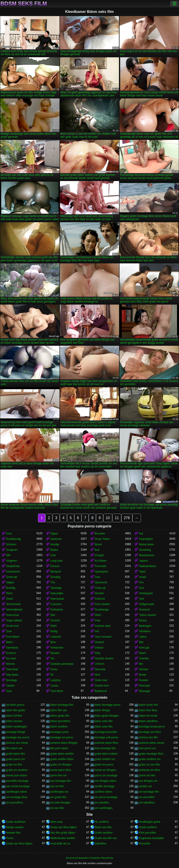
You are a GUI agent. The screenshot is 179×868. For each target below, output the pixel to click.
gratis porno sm (16, 759)
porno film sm (59, 775)
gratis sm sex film (149, 765)
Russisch (144, 610)
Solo (98, 577)
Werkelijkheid (14, 610)
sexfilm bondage (105, 786)
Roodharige (102, 610)
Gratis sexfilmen (16, 822)
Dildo (98, 615)
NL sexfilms (102, 822)
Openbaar (12, 648)
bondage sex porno (18, 737)
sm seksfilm (102, 803)
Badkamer (101, 691)
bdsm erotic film (148, 705)
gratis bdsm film (16, 754)
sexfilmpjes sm (59, 792)
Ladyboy (56, 680)
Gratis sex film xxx (106, 838)
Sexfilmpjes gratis (150, 822)
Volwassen (57, 648)
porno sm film (147, 775)
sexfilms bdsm (103, 792)
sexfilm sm (145, 786)
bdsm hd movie (148, 716)
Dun (141, 588)
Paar (98, 620)
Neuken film (13, 833)
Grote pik (12, 577)
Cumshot (56, 604)
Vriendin (144, 658)
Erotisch (11, 653)
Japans (143, 561)
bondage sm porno (62, 737)
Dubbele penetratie (62, 664)
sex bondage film (61, 781)
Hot (97, 631)
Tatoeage (56, 588)
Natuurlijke (57, 593)
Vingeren (12, 561)
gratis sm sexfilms (17, 770)
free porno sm (147, 748)
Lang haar (57, 561)
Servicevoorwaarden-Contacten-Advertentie (89, 858)
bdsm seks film (104, 721)
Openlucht (101, 582)
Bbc (141, 642)
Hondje (55, 544)
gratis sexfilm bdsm (62, 759)
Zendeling (145, 550)
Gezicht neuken (104, 658)
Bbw (53, 642)
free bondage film (105, 748)
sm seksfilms (147, 803)
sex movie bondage (18, 786)
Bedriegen (145, 626)
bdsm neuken (14, 721)
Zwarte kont (102, 686)
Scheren (11, 544)
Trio (53, 582)
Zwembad (12, 669)
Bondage (12, 680)
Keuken (144, 680)
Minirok (11, 664)
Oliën (54, 626)
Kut (141, 534)
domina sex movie (17, 743)
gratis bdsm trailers (106, 754)
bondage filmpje (16, 732)
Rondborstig (13, 539)
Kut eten (11, 658)
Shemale (100, 669)
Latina (143, 637)
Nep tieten (12, 675)
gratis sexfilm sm (105, 759)
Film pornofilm (147, 833)
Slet (53, 615)
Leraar (54, 686)
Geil (141, 599)
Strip (98, 653)
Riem (9, 593)
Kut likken (101, 561)
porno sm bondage (106, 775)
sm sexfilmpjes (104, 808)
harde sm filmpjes (105, 770)
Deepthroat (13, 566)
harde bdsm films (61, 770)
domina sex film (148, 737)
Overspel (144, 686)
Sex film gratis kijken (63, 833)
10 (108, 518)
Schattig (55, 577)
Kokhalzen (57, 610)
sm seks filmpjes (60, 803)
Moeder (99, 593)
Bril (141, 664)
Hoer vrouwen (103, 637)
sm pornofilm (147, 797)
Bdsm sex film (103, 827)
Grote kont (12, 626)
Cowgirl (99, 555)
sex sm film (57, 786)
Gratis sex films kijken (64, 827)
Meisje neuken (15, 827)
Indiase (99, 648)
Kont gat (144, 648)
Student (99, 642)
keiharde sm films (149, 770)
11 (117, 518)
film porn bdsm (59, 748)
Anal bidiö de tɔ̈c (60, 844)
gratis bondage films (151, 754)
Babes (54, 550)
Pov (141, 582)
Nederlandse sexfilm (63, 838)
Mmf (97, 675)
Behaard (56, 572)
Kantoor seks (103, 626)
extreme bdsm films (107, 743)
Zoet (9, 631)
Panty (54, 669)
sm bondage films (17, 797)
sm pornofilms (15, 803)
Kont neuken (102, 604)
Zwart (10, 599)
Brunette (100, 534)
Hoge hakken (14, 620)
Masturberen (147, 555)
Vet (52, 658)
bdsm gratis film (60, 716)
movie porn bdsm (17, 775)
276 (127, 518)
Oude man (101, 680)
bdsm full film (14, 716)
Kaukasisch (13, 572)
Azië (53, 555)
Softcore (100, 599)
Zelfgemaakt (146, 604)
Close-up (100, 588)
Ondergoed (146, 593)
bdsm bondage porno (108, 705)
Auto (9, 691)
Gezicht (55, 620)
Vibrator (144, 669)
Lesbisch (56, 637)
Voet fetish (57, 691)
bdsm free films (148, 710)
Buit (97, 550)
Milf (8, 555)
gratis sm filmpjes (61, 765)
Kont (9, 534)
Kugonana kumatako (151, 838)
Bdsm (142, 653)
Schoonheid (13, 604)
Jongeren (12, 550)
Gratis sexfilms (148, 827)
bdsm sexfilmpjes (17, 727)
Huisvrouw (12, 615)
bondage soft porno (106, 737)
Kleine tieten (146, 544)
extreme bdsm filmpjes (64, 743)
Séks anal (56, 822)
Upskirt (10, 686)
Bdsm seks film (24, 4)
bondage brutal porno (152, 727)
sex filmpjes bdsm (106, 781)
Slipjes (10, 582)
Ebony (143, 620)
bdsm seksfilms (148, 721)
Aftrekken (145, 631)
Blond (98, 544)
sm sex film (57, 808)
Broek (142, 675)
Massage (144, 691)
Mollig (54, 631)
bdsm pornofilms (60, 721)
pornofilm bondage (17, 781)
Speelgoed (101, 572)
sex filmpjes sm (148, 781)
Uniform (100, 664)
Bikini (9, 642)
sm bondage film (149, 792)
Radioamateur (147, 566)
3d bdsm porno (15, 705)
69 (52, 675)
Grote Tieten (102, 539)
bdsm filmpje (102, 710)
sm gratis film (58, 797)
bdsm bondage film (62, 705)
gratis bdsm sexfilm (62, 754)
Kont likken (13, 637)
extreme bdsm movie (152, 743)
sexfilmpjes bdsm (17, 792)
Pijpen (54, 534)
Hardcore (56, 539)
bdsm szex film (104, 727)
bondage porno (60, 732)
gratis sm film (14, 765)
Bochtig (11, 588)
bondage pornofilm (106, 732)
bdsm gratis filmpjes (107, 716)
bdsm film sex (59, 710)
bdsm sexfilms (59, 727)
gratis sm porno (104, 765)
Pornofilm (145, 844)
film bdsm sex (14, 748)
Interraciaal (57, 599)
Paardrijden (146, 539)
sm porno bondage (106, 797)
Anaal (142, 577)
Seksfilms (101, 844)
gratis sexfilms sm (150, 759)
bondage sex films (150, 732)
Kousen (55, 566)
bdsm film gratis (16, 710)
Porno (10, 838)
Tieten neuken (148, 615)
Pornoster (101, 566)
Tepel (142, 572)
